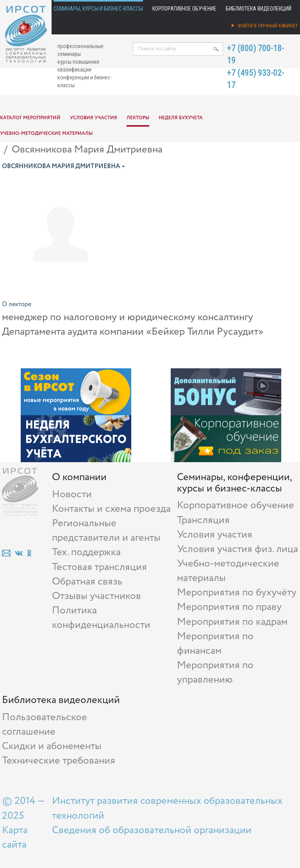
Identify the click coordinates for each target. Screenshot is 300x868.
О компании (79, 477)
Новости (72, 494)
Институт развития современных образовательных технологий (167, 808)
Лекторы (138, 118)
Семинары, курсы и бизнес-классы (98, 9)
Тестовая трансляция (99, 567)
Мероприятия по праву (229, 607)
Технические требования (59, 761)
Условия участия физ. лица (237, 549)
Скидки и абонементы (52, 746)
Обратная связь (87, 582)
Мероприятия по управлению (215, 673)
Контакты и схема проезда (111, 509)
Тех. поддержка (86, 552)
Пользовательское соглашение (45, 725)
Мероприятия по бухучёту (237, 593)
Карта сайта (15, 838)
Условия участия (94, 118)
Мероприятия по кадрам (232, 622)
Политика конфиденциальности (101, 618)
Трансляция (203, 520)
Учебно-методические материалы (46, 134)
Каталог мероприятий (30, 118)
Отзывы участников (96, 596)
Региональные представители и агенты (106, 531)
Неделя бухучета (181, 118)
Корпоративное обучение (184, 9)
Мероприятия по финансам (215, 644)
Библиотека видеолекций (259, 9)
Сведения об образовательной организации (152, 830)
